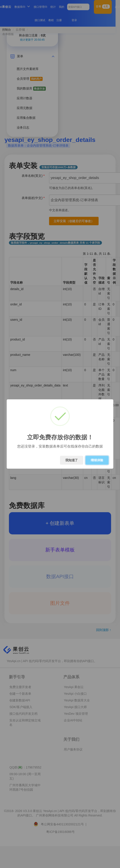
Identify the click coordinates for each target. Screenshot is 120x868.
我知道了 (72, 460)
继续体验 (97, 460)
